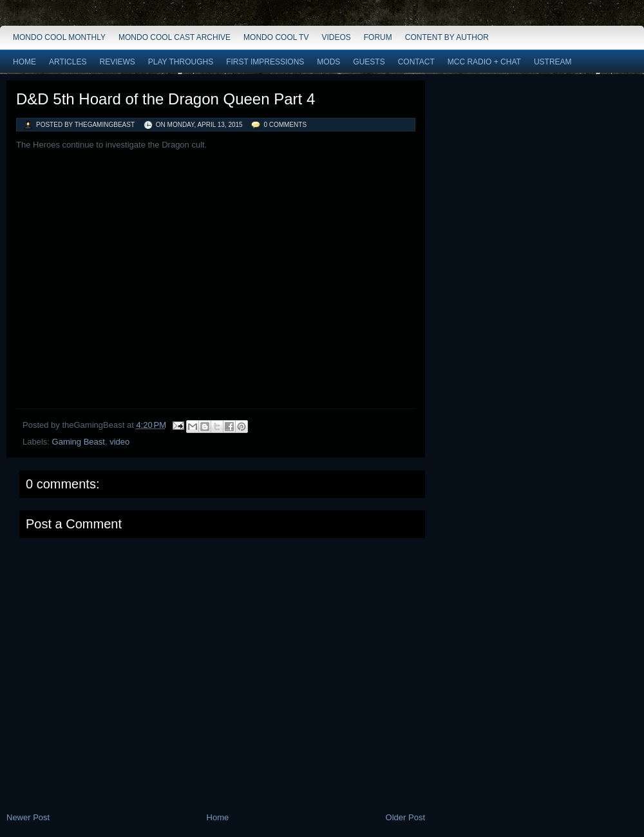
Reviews (117, 62)
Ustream (553, 62)
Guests (369, 62)
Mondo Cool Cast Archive (175, 37)
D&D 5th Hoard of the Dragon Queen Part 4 (166, 99)
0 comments (285, 125)
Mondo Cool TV (276, 37)
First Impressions (265, 62)
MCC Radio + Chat (484, 62)
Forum (378, 37)
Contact (416, 62)
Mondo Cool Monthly (59, 37)
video (119, 442)
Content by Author (447, 37)
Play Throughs (181, 62)
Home (24, 62)
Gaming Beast (79, 442)
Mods (328, 62)
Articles (68, 62)
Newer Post (28, 817)
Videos (336, 37)
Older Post (405, 817)
